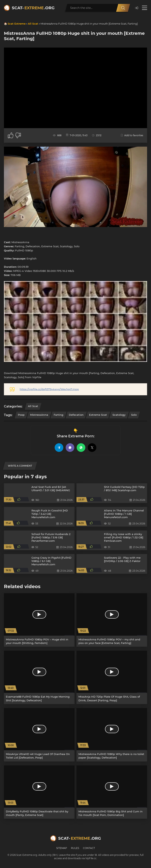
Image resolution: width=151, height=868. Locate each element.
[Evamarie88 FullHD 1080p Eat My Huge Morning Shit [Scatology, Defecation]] (39, 677)
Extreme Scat (98, 415)
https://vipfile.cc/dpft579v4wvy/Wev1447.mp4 (49, 389)
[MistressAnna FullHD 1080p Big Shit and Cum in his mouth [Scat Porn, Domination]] (112, 792)
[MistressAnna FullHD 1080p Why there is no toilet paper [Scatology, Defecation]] (112, 735)
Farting (58, 415)
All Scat (33, 24)
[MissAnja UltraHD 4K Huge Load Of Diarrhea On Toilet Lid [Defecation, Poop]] (39, 735)
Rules (75, 848)
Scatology (119, 415)
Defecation (76, 415)
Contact (89, 848)
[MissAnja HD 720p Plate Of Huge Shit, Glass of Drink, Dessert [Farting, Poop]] (112, 677)
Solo (134, 415)
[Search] (123, 8)
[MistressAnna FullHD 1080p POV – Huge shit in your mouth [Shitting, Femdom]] (39, 620)
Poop (21, 415)
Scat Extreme (17, 24)
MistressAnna (39, 415)
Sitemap (62, 848)
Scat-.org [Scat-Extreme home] (33, 8)
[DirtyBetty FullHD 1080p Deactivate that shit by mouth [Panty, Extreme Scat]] (39, 792)
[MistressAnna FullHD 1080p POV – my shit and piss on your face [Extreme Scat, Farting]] (112, 620)
